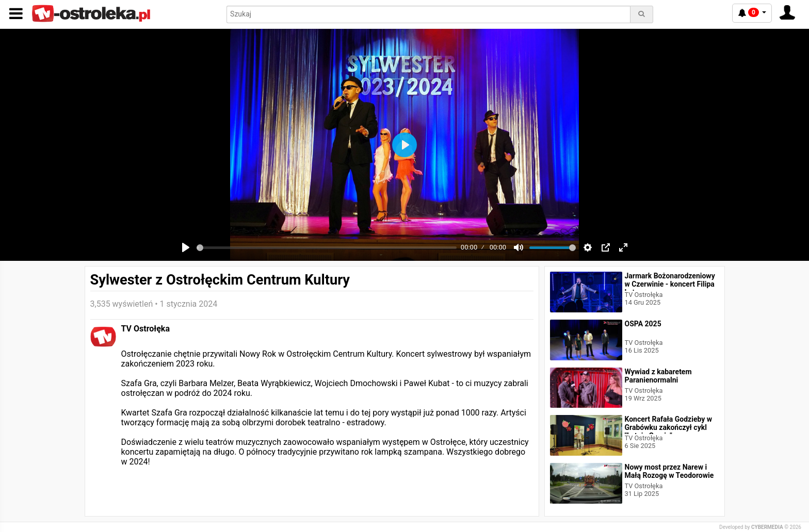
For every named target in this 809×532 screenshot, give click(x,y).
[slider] (327, 248)
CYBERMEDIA (767, 527)
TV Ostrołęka (145, 329)
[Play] (186, 247)
